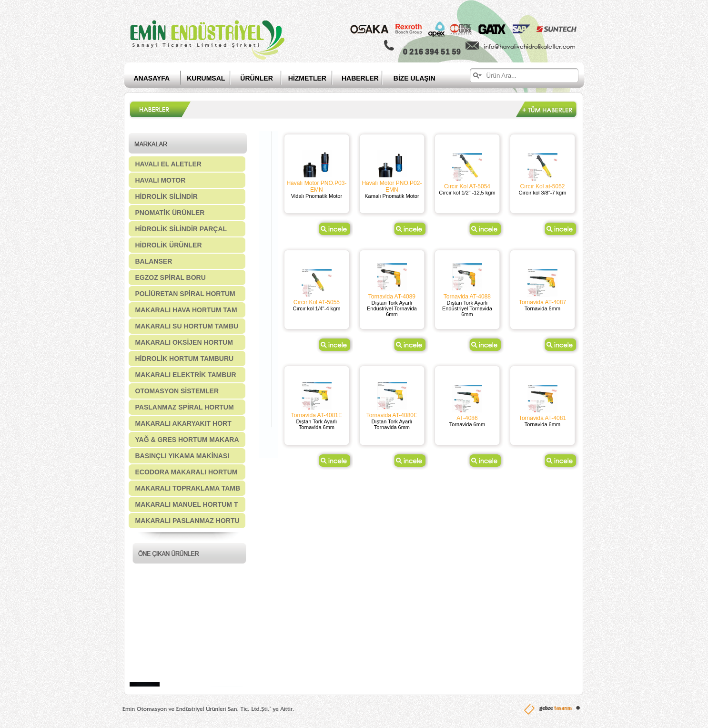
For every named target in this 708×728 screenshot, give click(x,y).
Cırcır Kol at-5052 (542, 186)
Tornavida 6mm (542, 308)
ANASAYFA (152, 78)
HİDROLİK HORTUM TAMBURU (185, 359)
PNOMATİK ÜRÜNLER (170, 213)
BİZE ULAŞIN (415, 78)
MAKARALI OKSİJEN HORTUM (184, 342)
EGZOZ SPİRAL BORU (171, 277)
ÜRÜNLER (256, 78)
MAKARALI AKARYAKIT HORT (183, 423)
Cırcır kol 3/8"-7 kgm (543, 193)
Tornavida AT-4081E (317, 415)
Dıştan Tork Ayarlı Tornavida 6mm (317, 424)
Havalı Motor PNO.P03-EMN (316, 186)
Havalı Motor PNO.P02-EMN (392, 186)
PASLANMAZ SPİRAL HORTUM (185, 407)
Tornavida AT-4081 (542, 418)
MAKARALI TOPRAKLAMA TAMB (188, 488)
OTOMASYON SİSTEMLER (177, 391)
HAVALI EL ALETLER (168, 164)
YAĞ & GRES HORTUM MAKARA (187, 440)
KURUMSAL (206, 78)
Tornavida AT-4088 (467, 297)
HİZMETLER (307, 78)
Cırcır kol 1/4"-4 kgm (316, 308)
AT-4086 (467, 418)
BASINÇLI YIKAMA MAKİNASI (182, 456)
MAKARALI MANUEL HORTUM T (187, 504)
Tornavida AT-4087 (542, 302)
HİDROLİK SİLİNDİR (167, 196)
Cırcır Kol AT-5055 (317, 302)
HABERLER (368, 78)
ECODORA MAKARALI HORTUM (187, 472)
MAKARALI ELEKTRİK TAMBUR (186, 375)
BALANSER (154, 261)
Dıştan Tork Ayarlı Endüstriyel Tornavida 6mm (392, 308)
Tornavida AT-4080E (392, 415)
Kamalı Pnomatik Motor (392, 196)
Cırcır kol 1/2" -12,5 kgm (467, 193)
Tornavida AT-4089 (392, 297)
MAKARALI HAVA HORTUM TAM (186, 310)
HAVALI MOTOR (161, 180)
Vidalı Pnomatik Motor (317, 196)
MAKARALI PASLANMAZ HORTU (187, 521)
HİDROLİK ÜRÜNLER (169, 245)
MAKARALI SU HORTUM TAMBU (187, 326)
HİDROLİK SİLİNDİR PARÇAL (181, 229)
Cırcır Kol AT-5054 (467, 186)
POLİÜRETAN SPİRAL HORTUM (185, 294)
